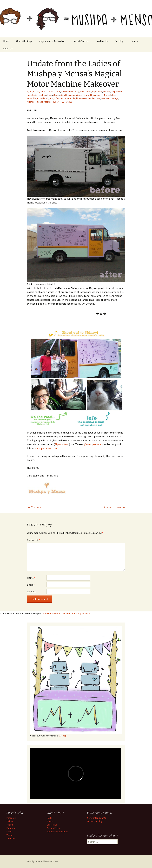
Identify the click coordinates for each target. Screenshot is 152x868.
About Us (8, 48)
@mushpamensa (93, 444)
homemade (70, 98)
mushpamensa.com (46, 448)
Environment (68, 91)
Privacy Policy (54, 828)
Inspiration (117, 91)
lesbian (91, 98)
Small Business (68, 95)
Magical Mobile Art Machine (52, 41)
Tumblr (10, 825)
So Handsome (114, 507)
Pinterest (11, 828)
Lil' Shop (63, 736)
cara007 (68, 102)
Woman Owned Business (88, 95)
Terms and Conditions (57, 832)
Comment (33, 540)
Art (52, 91)
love (98, 98)
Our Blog (119, 41)
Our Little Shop (24, 41)
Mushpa (31, 102)
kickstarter (82, 98)
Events (134, 41)
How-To (107, 91)
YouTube (11, 838)
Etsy (77, 91)
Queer (56, 95)
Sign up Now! (62, 444)
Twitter (10, 821)
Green (88, 91)
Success (34, 507)
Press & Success (81, 41)
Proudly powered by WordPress (43, 861)
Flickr (9, 832)
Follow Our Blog (95, 821)
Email (31, 585)
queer (56, 102)
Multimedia (102, 41)
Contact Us (52, 825)
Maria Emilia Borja (110, 98)
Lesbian (43, 95)
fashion (59, 98)
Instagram (11, 818)
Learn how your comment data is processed (67, 613)
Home (6, 41)
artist (108, 95)
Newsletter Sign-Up (97, 818)
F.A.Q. (50, 818)
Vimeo (10, 835)
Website (32, 591)
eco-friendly (43, 98)
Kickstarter (32, 95)
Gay (82, 91)
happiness (97, 91)
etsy (52, 98)
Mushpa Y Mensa (44, 102)
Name (31, 578)
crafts (58, 91)
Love (50, 95)
